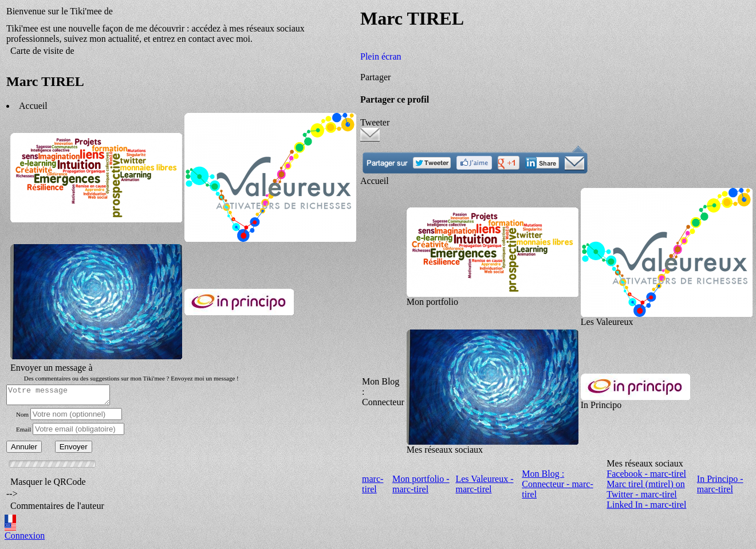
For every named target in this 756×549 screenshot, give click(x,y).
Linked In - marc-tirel (646, 506)
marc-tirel (373, 486)
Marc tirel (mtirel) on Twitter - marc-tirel (645, 491)
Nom (22, 418)
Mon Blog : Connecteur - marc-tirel (557, 486)
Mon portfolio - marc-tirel (421, 486)
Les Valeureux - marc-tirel (484, 486)
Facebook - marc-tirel (646, 475)
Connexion (25, 539)
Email (23, 433)
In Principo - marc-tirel (720, 486)
